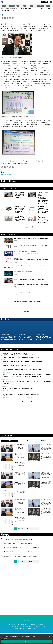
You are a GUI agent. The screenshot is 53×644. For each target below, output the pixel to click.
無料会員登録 (44, 2)
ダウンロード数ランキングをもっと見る (26, 573)
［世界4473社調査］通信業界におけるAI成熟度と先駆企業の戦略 (18, 555)
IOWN (4, 6)
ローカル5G (12, 6)
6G (25, 6)
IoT (32, 6)
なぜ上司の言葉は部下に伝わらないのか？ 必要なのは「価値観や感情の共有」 (21, 568)
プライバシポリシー (42, 636)
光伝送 (48, 6)
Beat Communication (6, 174)
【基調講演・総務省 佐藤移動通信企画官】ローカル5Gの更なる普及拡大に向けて (21, 559)
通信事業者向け (41, 6)
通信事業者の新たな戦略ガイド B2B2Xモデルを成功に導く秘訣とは (19, 564)
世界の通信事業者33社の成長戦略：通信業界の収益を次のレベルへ (18, 551)
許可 (26, 641)
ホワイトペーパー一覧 (26, 414)
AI (18, 6)
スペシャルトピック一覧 (27, 227)
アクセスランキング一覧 (23, 541)
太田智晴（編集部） (8, 15)
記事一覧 (26, 323)
